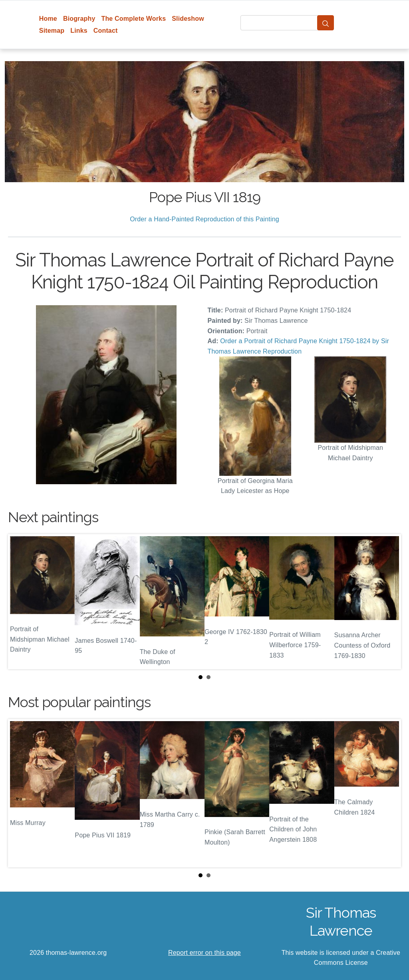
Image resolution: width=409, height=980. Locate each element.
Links (79, 31)
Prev (20, 602)
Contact (106, 31)
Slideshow (188, 19)
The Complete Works (133, 19)
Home (48, 19)
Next (389, 602)
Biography (79, 19)
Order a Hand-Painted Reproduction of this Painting (204, 219)
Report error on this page (204, 953)
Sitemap (52, 31)
